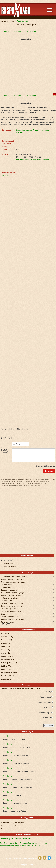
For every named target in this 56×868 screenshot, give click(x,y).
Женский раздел (7, 587)
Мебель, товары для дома (11, 595)
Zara (2, 843)
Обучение (48, 718)
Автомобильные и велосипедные (14, 577)
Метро (12, 845)
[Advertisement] (28, 68)
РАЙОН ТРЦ (6, 669)
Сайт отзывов (7, 829)
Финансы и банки (8, 622)
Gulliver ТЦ (6, 633)
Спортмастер (9, 843)
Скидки (15, 858)
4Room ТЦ (5, 646)
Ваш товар (21, 25)
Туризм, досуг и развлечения (12, 619)
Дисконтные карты (35, 858)
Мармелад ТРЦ (7, 660)
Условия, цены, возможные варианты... (17, 839)
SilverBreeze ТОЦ (8, 656)
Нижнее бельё (7, 600)
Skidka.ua (8, 736)
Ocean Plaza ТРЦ (8, 676)
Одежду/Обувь (46, 713)
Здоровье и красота (24, 130)
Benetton (18, 845)
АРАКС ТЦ (5, 650)
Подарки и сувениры (9, 608)
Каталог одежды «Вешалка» (12, 826)
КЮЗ (24, 845)
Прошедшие (6, 624)
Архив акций (7, 175)
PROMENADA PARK (9, 673)
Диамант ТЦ (6, 643)
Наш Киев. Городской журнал (13, 823)
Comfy (38, 845)
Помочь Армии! (31, 25)
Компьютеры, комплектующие (13, 592)
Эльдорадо (30, 845)
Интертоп (36, 843)
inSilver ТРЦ (6, 666)
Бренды (31, 865)
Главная (8, 858)
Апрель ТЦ (6, 653)
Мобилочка (4, 845)
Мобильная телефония (10, 598)
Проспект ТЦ (7, 640)
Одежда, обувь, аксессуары (12, 603)
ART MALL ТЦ (7, 637)
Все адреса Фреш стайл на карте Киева (33, 159)
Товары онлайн (23, 21)
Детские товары (46, 702)
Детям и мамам (7, 584)
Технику (49, 692)
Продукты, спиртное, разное (12, 611)
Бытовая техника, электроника (13, 582)
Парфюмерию (46, 697)
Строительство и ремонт (11, 616)
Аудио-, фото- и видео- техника (13, 579)
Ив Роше (43, 843)
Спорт (3, 614)
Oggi (30, 843)
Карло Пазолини (21, 843)
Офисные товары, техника (11, 606)
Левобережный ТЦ (9, 663)
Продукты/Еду (46, 707)
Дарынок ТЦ (6, 679)
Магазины (23, 858)
